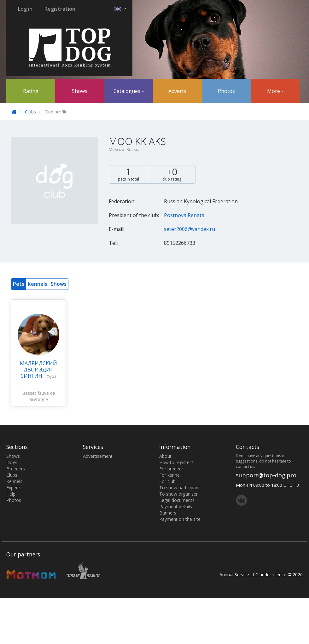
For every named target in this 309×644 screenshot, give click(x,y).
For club (167, 481)
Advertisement (98, 456)
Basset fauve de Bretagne (39, 396)
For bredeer (171, 469)
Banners (168, 513)
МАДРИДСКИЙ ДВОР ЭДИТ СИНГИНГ (38, 370)
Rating (31, 91)
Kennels (38, 284)
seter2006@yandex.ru (189, 229)
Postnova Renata (184, 215)
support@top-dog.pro (266, 475)
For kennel (170, 475)
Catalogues (129, 91)
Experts (14, 488)
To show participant (180, 488)
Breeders (16, 469)
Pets (19, 284)
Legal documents (177, 500)
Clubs (30, 112)
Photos (226, 91)
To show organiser (178, 494)
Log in (25, 9)
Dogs (12, 462)
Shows (80, 91)
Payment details (176, 506)
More (275, 91)
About (165, 456)
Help (11, 494)
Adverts (177, 91)
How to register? (176, 462)
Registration (60, 9)
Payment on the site (180, 519)
